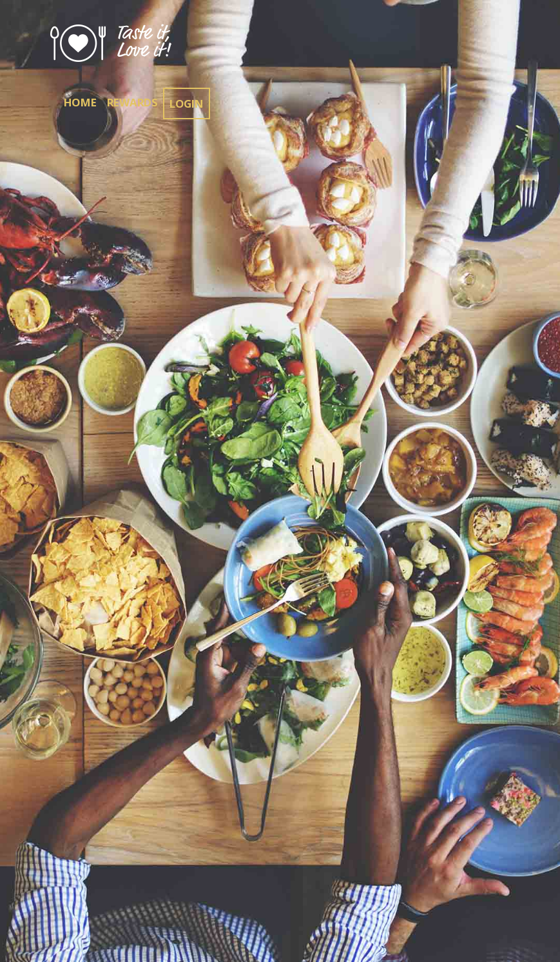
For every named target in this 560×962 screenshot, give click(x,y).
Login (187, 103)
